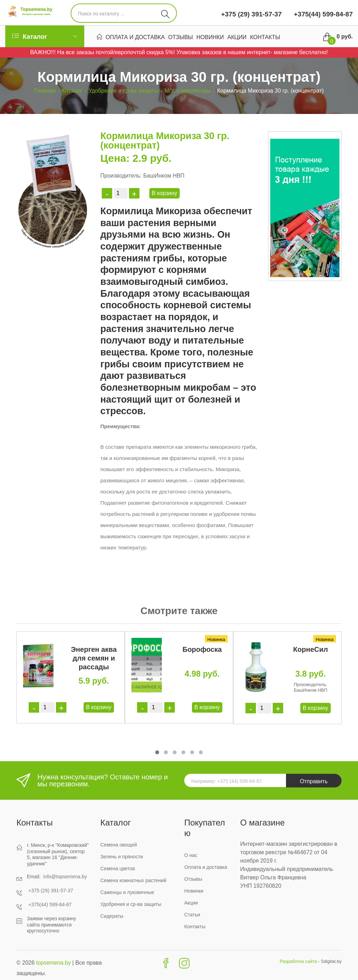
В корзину (164, 193)
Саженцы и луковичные (127, 892)
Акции (237, 37)
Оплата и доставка (135, 37)
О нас (191, 855)
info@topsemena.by (65, 877)
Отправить (314, 781)
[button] (157, 752)
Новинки (210, 37)
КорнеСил (311, 649)
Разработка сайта (298, 961)
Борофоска (202, 649)
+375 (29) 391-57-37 (251, 14)
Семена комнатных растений (133, 880)
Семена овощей (119, 845)
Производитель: (121, 176)
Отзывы (181, 37)
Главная (45, 91)
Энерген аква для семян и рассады (94, 658)
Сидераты (112, 916)
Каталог (72, 91)
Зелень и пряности (122, 857)
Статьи (192, 915)
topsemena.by (54, 963)
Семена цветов (118, 869)
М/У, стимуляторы (188, 91)
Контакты (265, 37)
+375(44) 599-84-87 (322, 14)
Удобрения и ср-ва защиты (123, 91)
